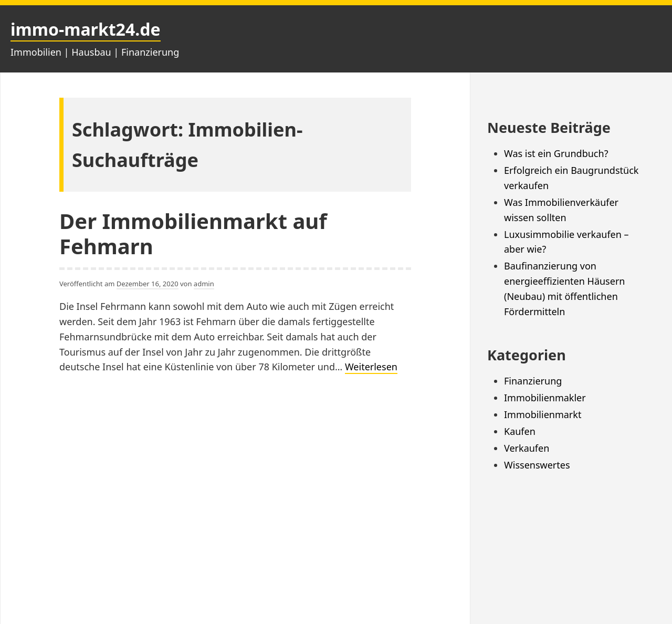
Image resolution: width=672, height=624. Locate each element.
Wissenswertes (537, 465)
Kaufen (520, 431)
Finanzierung (533, 381)
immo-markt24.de (86, 29)
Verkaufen (527, 448)
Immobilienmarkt (543, 414)
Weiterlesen (371, 367)
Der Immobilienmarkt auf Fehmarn (193, 233)
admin (204, 284)
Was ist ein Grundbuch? (556, 153)
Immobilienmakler (545, 398)
